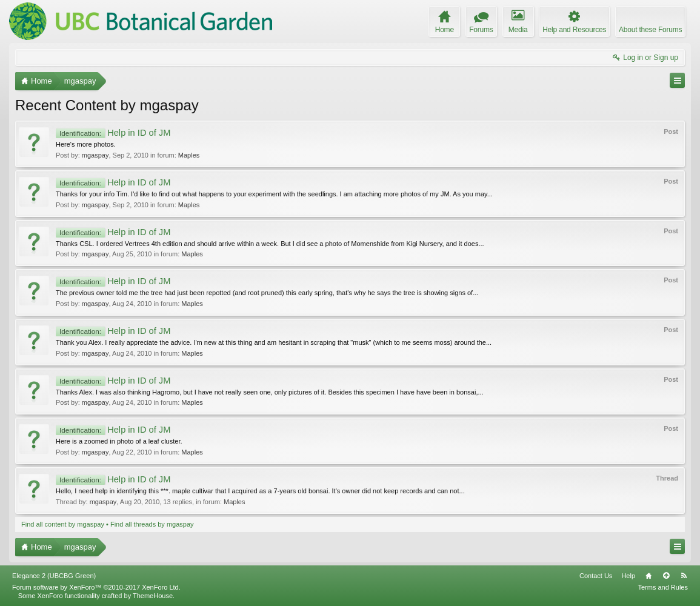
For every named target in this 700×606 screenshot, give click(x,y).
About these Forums (650, 30)
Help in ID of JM (113, 133)
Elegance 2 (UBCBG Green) (54, 576)
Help (628, 576)
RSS (684, 576)
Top (666, 576)
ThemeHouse (153, 596)
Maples (189, 155)
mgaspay (95, 155)
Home (648, 576)
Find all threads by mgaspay (152, 524)
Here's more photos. (86, 144)
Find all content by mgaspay (63, 524)
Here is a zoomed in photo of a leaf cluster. (119, 441)
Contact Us (596, 576)
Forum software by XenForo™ (96, 587)
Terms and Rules (663, 587)
